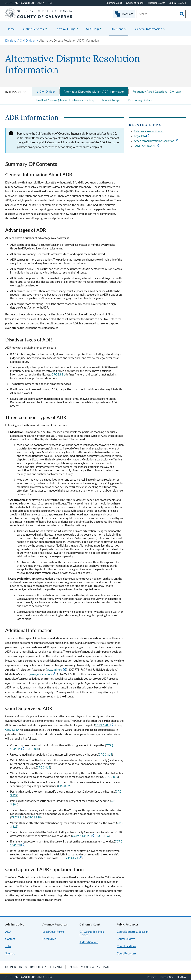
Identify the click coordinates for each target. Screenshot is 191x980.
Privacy (151, 977)
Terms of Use (166, 977)
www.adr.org (55, 670)
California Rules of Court (149, 131)
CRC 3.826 (102, 836)
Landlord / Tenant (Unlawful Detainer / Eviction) (65, 100)
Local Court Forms (53, 932)
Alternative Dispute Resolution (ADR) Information (94, 92)
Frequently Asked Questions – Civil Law (157, 92)
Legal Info (140, 136)
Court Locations (126, 946)
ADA (8, 932)
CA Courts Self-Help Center (92, 933)
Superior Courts (157, 3)
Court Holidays (126, 939)
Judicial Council (177, 3)
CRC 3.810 (32, 749)
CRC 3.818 (34, 817)
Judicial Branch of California (29, 3)
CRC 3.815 (105, 755)
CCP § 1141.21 (69, 858)
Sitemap (10, 953)
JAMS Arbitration (145, 146)
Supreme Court (114, 3)
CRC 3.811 (58, 374)
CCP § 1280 (102, 725)
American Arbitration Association (154, 141)
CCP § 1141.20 (81, 836)
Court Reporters (127, 953)
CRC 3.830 (12, 730)
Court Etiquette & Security (133, 932)
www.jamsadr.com (41, 674)
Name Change (111, 100)
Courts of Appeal (135, 3)
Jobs (8, 946)
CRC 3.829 (65, 786)
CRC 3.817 (18, 817)
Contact (10, 939)
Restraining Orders (140, 100)
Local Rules (49, 939)
